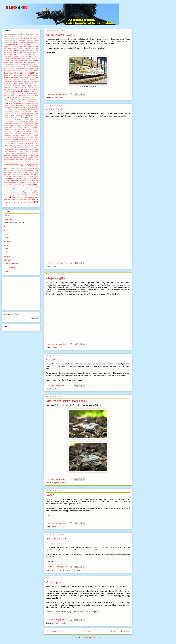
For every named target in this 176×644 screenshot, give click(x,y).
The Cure (22, 181)
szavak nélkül (34, 170)
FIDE (23, 81)
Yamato (6, 202)
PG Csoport (30, 149)
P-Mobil (55, 348)
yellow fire (13, 202)
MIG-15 (24, 129)
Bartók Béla (7, 48)
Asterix (33, 42)
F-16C (24, 80)
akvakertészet (34, 37)
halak (6, 93)
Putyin (6, 156)
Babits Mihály (34, 44)
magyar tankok (8, 123)
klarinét (54, 266)
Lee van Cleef (8, 120)
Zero (5, 204)
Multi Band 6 (34, 131)
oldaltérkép (35, 139)
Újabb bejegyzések (54, 631)
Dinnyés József (14, 69)
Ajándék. (51, 495)
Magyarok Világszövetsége (21, 123)
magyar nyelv (34, 122)
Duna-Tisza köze (13, 71)
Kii (34, 110)
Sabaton (32, 162)
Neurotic (10, 137)
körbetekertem (19, 116)
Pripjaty (13, 154)
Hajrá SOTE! (35, 91)
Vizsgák (51, 360)
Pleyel (37, 151)
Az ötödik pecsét (25, 44)
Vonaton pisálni (55, 582)
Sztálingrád (12, 176)
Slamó (23, 166)
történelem (84, 570)
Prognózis (19, 154)
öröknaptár (13, 145)
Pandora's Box (28, 147)
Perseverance (21, 149)
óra (15, 141)
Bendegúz (22, 48)
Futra (19, 85)
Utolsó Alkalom (26, 189)
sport (6, 168)
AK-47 (12, 37)
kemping (18, 110)
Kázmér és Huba (30, 108)
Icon (29, 97)
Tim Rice (29, 183)
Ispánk (29, 100)
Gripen (25, 89)
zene (60, 348)
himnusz (36, 93)
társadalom (76, 570)
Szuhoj (19, 176)
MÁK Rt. (31, 123)
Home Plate (15, 95)
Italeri (33, 100)
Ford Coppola (29, 83)
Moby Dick (15, 131)
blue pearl (55, 483)
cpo (5, 63)
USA (16, 189)
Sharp (6, 166)
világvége (14, 195)
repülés (28, 158)
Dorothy (22, 69)
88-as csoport (12, 35)
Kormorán (24, 114)
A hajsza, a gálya (56, 278)
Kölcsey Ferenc (9, 116)
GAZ (33, 87)
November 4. (56, 570)
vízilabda (13, 197)
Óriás (24, 141)
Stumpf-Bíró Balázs (22, 168)
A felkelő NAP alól (23, 34)
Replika (23, 158)
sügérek (17, 170)
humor (7, 97)
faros (20, 81)
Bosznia (29, 52)
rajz (9, 156)
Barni (37, 46)
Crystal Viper (13, 63)
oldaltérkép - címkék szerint (14, 223)
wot (33, 199)
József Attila (21, 103)
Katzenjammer (19, 108)
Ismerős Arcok (21, 100)
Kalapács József (9, 106)
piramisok (26, 151)
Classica (26, 60)
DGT (23, 67)
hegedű (14, 93)
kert (28, 109)
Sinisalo (18, 166)
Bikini (17, 52)
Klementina (35, 112)
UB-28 (32, 187)
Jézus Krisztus (9, 103)
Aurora (13, 44)
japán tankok (30, 102)
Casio (15, 54)
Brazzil (34, 52)
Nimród (28, 137)
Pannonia (36, 147)
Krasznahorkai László (32, 116)
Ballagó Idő (31, 46)
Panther (6, 149)
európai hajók (17, 80)
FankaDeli (11, 81)
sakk (37, 162)
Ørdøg (19, 141)
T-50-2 (23, 176)
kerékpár (24, 110)
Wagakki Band (33, 197)
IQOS (6, 100)
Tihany (24, 183)
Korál (18, 114)
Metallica (6, 129)
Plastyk (32, 151)
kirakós (11, 112)
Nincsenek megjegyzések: (57, 94)
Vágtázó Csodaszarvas (12, 191)
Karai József (35, 106)
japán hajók (22, 102)
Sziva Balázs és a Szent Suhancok (14, 174)
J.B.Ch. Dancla (8, 102)
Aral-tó (17, 42)
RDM (29, 156)
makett (36, 123)
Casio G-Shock (33, 56)
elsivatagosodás (19, 78)
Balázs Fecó (23, 46)
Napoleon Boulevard (11, 135)
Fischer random (30, 81)
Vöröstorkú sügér (23, 197)
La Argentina (22, 118)
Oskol (37, 143)
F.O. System (31, 80)
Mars (33, 126)
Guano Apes (31, 89)
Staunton (12, 168)
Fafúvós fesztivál (56, 110)
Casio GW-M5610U (17, 60)
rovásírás (11, 162)
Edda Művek (34, 71)
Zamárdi (23, 202)
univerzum (7, 189)
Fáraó (16, 81)
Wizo (29, 199)
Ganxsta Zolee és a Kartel (16, 87)
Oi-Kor (21, 139)
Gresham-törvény (18, 89)
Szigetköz (19, 172)
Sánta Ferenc (24, 164)
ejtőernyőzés (8, 77)
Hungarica (13, 97)
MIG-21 (30, 129)
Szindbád (36, 172)
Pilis (21, 151)
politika (7, 153)
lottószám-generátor (10, 122)
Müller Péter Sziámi (15, 133)
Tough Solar (24, 185)
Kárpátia (6, 108)
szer (14, 172)
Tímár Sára (35, 183)
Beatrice (15, 48)
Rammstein (14, 156)
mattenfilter (26, 128)
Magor (28, 122)
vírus (37, 195)
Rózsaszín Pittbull (23, 162)
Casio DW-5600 (13, 56)
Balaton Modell (14, 46)
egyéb (54, 389)
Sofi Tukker (31, 166)
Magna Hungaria (21, 122)
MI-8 (20, 129)
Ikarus (33, 97)
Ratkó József (23, 156)
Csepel (24, 65)
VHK (37, 193)
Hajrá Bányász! (25, 91)
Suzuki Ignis (34, 168)
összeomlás (21, 145)
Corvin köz (32, 60)
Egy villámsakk (27, 73)
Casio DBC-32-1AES (24, 54)
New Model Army (19, 137)
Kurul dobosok (13, 118)
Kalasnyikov (18, 106)
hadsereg (15, 91)
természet (14, 181)
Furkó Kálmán (13, 85)
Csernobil (30, 65)
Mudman (27, 131)
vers (33, 193)
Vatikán (29, 193)
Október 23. (66, 570)
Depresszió (17, 67)
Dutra (20, 71)
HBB (10, 93)
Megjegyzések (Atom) (93, 638)
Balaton (6, 46)
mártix (11, 128)
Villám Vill (21, 195)
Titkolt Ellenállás (14, 185)
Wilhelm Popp (23, 199)
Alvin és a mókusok (24, 38)
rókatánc (13, 160)
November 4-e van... (58, 539)
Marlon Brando (26, 126)
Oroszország (35, 141)
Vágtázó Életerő (27, 191)
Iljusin (37, 97)
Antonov (36, 41)
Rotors (6, 162)
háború (9, 91)
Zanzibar (29, 202)
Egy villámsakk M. (20, 75)
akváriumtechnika (10, 39)
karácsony (27, 106)
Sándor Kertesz (15, 164)
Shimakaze (11, 166)
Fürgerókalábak (32, 85)
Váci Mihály (35, 189)
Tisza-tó (6, 185)
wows (36, 199)
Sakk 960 (7, 164)
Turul (27, 187)
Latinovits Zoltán (32, 117)
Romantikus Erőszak (32, 160)
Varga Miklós (17, 193)
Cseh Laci (35, 63)
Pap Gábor (13, 149)
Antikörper (30, 41)
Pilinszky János (14, 151)
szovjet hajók (29, 174)
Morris (22, 131)
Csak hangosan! (24, 62)
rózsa (16, 162)
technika (55, 97)
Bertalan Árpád (29, 50)
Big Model (12, 52)
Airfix (5, 37)
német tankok (28, 135)
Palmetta (19, 147)
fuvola (24, 85)
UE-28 (37, 187)
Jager (15, 102)
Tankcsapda (8, 178)
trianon (6, 187)
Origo (28, 141)
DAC (34, 65)
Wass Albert (7, 199)
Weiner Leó (15, 199)
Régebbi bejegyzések (121, 631)
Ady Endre (35, 35)
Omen (11, 141)
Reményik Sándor (15, 158)
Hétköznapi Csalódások (25, 93)
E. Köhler (26, 71)
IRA (9, 100)
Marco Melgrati (17, 126)
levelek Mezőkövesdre (21, 120)
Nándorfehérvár (34, 133)
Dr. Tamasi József (32, 69)
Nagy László (25, 133)
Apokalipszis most (9, 42)
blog (5, 227)
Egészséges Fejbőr (11, 73)
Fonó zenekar (13, 83)
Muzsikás (7, 133)
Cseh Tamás (8, 65)
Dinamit (6, 69)
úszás (19, 189)
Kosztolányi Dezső (33, 114)
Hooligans (23, 95)
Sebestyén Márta (33, 164)
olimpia (6, 141)
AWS (18, 44)
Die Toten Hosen (32, 67)
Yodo (18, 202)
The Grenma (31, 181)
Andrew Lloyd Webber (20, 41)
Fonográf (21, 83)
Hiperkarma (7, 95)
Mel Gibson (35, 128)
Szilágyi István (28, 172)
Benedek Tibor (30, 48)
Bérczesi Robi (8, 50)
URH (12, 189)
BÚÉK (10, 54)
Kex (32, 110)
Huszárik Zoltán (22, 97)
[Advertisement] (21, 293)
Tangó (37, 176)
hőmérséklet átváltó (33, 95)
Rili (32, 158)
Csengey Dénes (17, 65)
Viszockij (6, 197)
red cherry (35, 156)
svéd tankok (24, 170)
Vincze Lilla (30, 195)
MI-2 (11, 129)
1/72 (5, 35)
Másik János (18, 128)
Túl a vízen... (19, 187)
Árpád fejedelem (25, 42)
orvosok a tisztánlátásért (26, 143)
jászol (37, 102)
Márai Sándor (8, 126)
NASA (20, 135)
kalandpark (35, 104)
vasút (61, 97)
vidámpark (7, 195)
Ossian (6, 145)
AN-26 (10, 41)
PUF (25, 154)
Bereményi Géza (18, 50)
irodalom (13, 100)
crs (7, 63)
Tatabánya (34, 178)
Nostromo (7, 139)
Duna (5, 71)
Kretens (6, 118)
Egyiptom (36, 75)
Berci (37, 48)
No (32, 137)
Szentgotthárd (8, 172)
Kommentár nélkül (10, 114)
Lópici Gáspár (34, 120)
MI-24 (15, 129)
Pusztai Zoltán (33, 153)
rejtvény (6, 158)
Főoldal (87, 631)
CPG (37, 60)
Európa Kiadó (8, 80)
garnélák (63, 483)
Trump (11, 187)
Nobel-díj (36, 137)
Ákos (26, 37)
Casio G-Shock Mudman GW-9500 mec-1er (17, 58)
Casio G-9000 (23, 56)
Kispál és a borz (19, 112)
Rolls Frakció (20, 160)
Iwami (37, 100)
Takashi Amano (30, 176)
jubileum (29, 104)
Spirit (37, 166)
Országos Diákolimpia (10, 143)
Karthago (12, 108)
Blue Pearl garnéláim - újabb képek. (66, 401)
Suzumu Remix (9, 170)
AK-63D (19, 37)
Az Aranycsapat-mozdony (61, 35)
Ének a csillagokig (32, 78)
